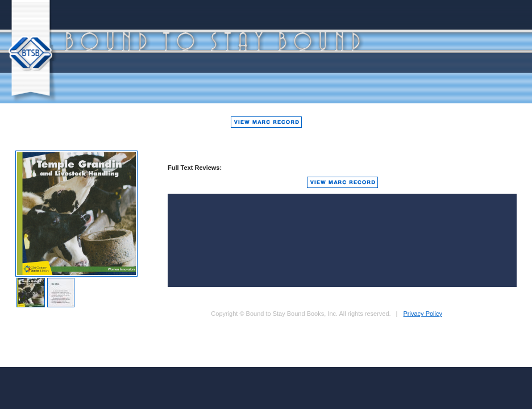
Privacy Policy (423, 314)
